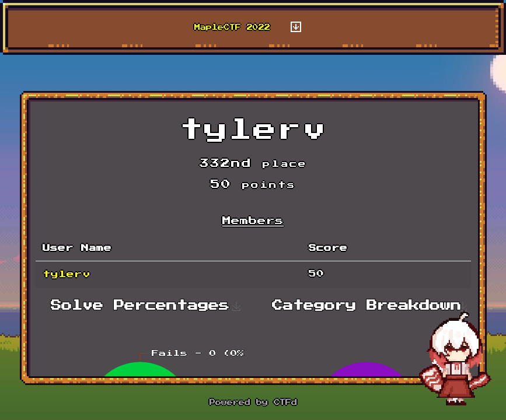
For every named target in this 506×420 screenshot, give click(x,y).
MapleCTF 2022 (232, 27)
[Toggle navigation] (296, 27)
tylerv (67, 274)
